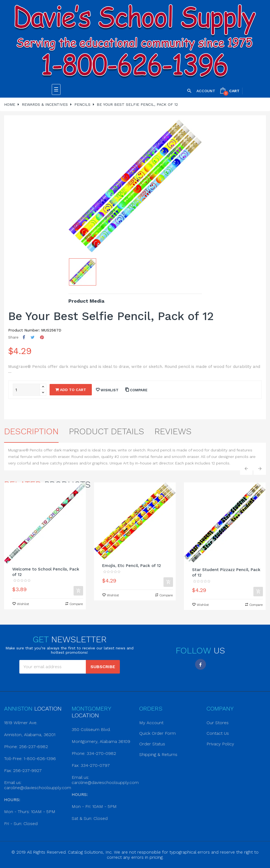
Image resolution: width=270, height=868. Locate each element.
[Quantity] (26, 390)
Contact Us (218, 733)
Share (24, 337)
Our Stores (218, 723)
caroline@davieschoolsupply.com (38, 788)
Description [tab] (31, 431)
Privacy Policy (220, 744)
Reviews (173, 431)
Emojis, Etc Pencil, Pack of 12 (132, 566)
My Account (151, 723)
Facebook (201, 664)
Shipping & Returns (158, 754)
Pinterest (42, 337)
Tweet (33, 337)
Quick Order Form (157, 733)
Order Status (152, 744)
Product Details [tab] (107, 431)
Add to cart (71, 390)
